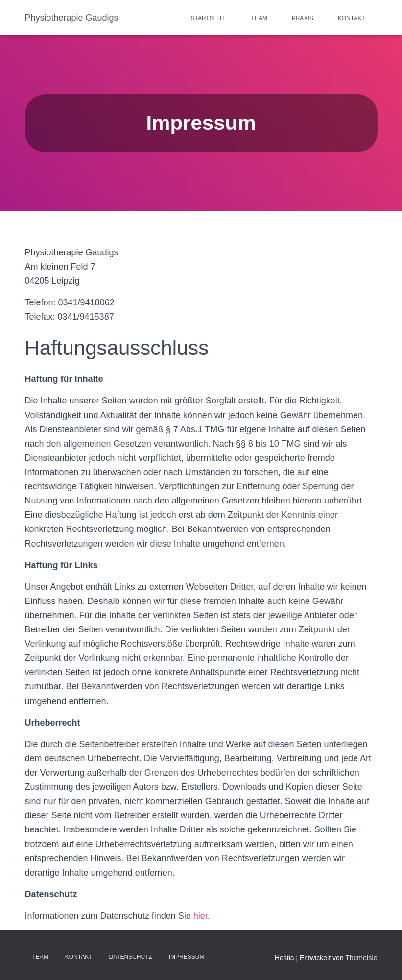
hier (201, 916)
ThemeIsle (361, 958)
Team (259, 18)
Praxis (303, 18)
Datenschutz (130, 957)
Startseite (208, 18)
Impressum (187, 957)
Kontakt (352, 18)
